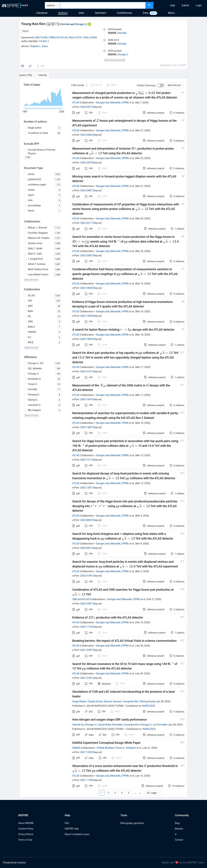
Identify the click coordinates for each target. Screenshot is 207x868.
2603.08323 (87, 520)
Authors (63, 13)
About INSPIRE (26, 823)
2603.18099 (87, 339)
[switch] (160, 85)
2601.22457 (87, 650)
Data (146, 13)
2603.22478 (87, 163)
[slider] (25, 108)
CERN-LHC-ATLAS (58, 37)
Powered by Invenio (14, 863)
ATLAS (76, 103)
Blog (177, 823)
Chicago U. (81, 24)
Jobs (81, 13)
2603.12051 (87, 488)
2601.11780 (87, 780)
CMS (75, 599)
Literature (42, 13)
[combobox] (103, 5)
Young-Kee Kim (131, 701)
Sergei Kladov (79, 701)
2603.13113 (87, 460)
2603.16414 (87, 399)
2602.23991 (87, 604)
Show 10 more (31, 348)
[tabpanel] (103, 438)
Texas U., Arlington (126, 748)
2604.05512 (87, 107)
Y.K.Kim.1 (44, 41)
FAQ (67, 823)
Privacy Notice (26, 834)
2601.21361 (87, 678)
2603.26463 (87, 135)
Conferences (125, 13)
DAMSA (76, 748)
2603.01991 (87, 576)
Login (199, 5)
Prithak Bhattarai (106, 748)
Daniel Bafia (105, 725)
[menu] (181, 5)
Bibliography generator (132, 823)
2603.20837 (87, 190)
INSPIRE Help (72, 829)
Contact (179, 840)
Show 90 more (31, 280)
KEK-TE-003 (41, 37)
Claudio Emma (95, 701)
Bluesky (179, 829)
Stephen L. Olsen (39, 46)
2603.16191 (87, 371)
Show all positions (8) (115, 60)
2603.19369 (87, 316)
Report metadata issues (77, 834)
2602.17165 (87, 627)
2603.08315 (87, 548)
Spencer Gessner (113, 701)
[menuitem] (173, 5)
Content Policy (26, 829)
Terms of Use (25, 840)
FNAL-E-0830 (90, 37)
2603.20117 (87, 223)
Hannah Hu (78, 725)
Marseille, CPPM (120, 103)
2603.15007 (87, 427)
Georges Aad (103, 103)
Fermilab (65, 24)
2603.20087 (87, 255)
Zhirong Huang (147, 701)
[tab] (31, 75)
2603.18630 (87, 288)
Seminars (101, 13)
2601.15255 (87, 752)
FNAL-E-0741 (75, 37)
